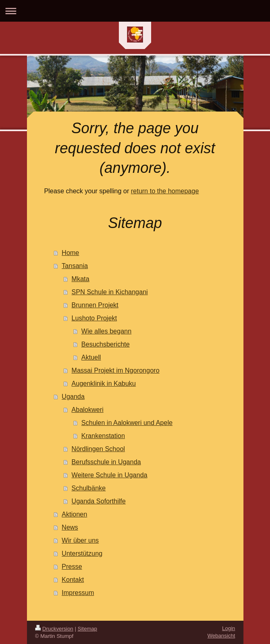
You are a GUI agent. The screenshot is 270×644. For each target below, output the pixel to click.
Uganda (73, 397)
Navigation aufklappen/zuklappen (135, 11)
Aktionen (74, 514)
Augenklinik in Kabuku (104, 383)
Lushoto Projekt (94, 318)
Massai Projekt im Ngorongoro (115, 370)
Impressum (78, 593)
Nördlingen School (98, 449)
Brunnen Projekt (95, 305)
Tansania (75, 266)
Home (70, 253)
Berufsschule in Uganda (106, 462)
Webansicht (221, 636)
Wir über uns (80, 540)
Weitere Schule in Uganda (109, 475)
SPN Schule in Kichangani (110, 292)
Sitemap (87, 629)
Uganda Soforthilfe (99, 501)
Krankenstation (103, 436)
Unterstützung (82, 553)
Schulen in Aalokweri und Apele (127, 423)
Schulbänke (89, 488)
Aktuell (91, 357)
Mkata (80, 279)
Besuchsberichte (105, 344)
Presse (72, 567)
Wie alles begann (106, 331)
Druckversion (54, 629)
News (70, 527)
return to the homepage (165, 191)
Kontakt (73, 580)
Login (229, 628)
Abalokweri (87, 410)
